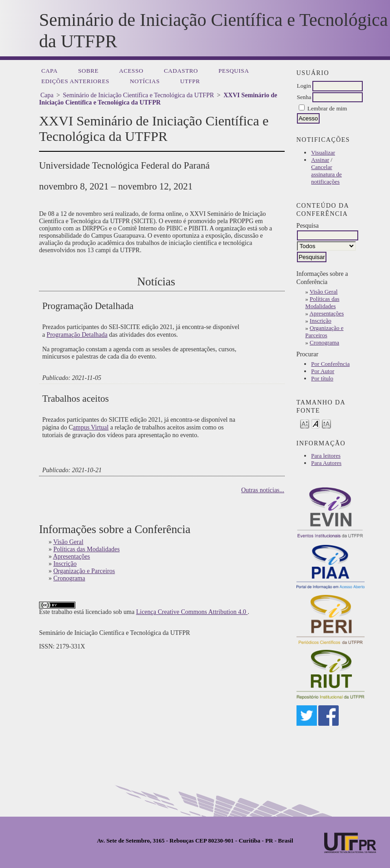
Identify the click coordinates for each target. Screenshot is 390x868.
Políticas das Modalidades (322, 302)
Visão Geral (324, 292)
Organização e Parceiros (324, 332)
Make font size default (316, 423)
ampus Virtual (91, 427)
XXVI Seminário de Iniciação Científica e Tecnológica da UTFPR (158, 99)
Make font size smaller (305, 423)
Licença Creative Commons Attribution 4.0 (192, 612)
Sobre (88, 71)
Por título (322, 378)
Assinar (320, 160)
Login (304, 86)
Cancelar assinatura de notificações (326, 174)
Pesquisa (234, 71)
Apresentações (326, 313)
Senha (304, 97)
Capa (49, 71)
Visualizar (323, 152)
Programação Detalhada (77, 335)
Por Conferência (330, 364)
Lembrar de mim (327, 108)
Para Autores (326, 463)
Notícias (145, 81)
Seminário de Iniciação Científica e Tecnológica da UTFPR (139, 95)
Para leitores (326, 456)
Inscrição (321, 321)
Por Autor (323, 371)
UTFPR (190, 81)
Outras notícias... (263, 490)
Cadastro (181, 71)
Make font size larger (326, 423)
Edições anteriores (75, 81)
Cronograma (324, 342)
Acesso (131, 71)
